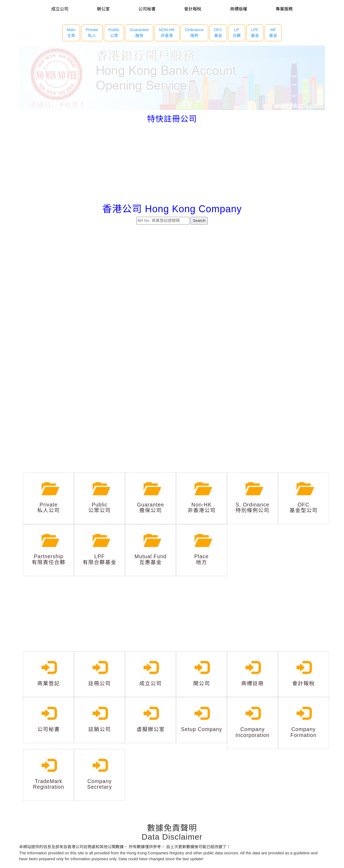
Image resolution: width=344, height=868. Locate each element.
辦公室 (103, 9)
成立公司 (60, 9)
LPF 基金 (255, 33)
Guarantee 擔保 (139, 33)
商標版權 (239, 9)
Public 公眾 (114, 33)
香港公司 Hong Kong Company (172, 209)
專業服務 (284, 9)
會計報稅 (193, 9)
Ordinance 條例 (194, 33)
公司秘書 (147, 9)
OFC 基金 (218, 33)
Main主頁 (71, 33)
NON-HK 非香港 (167, 33)
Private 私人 (92, 33)
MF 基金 (273, 33)
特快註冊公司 (172, 119)
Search (199, 220)
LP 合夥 (237, 33)
